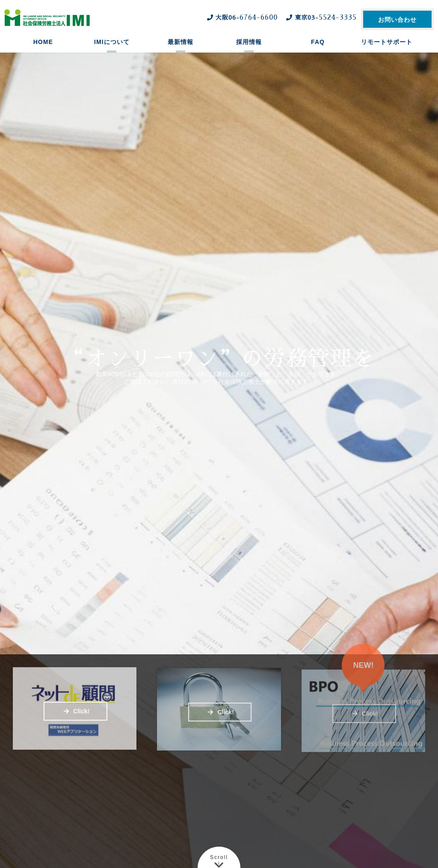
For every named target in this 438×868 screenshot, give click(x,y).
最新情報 (181, 49)
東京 (320, 18)
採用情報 (249, 49)
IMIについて (112, 49)
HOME (43, 49)
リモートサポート (387, 49)
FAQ (318, 49)
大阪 (241, 18)
